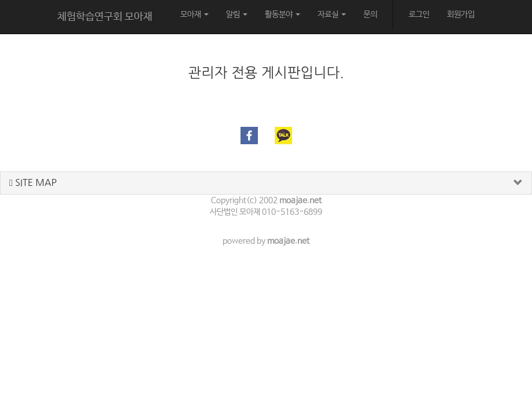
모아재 (194, 14)
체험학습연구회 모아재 (105, 17)
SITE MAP (33, 183)
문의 (370, 14)
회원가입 (461, 14)
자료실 (332, 14)
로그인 (419, 14)
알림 (237, 14)
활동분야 (283, 14)
